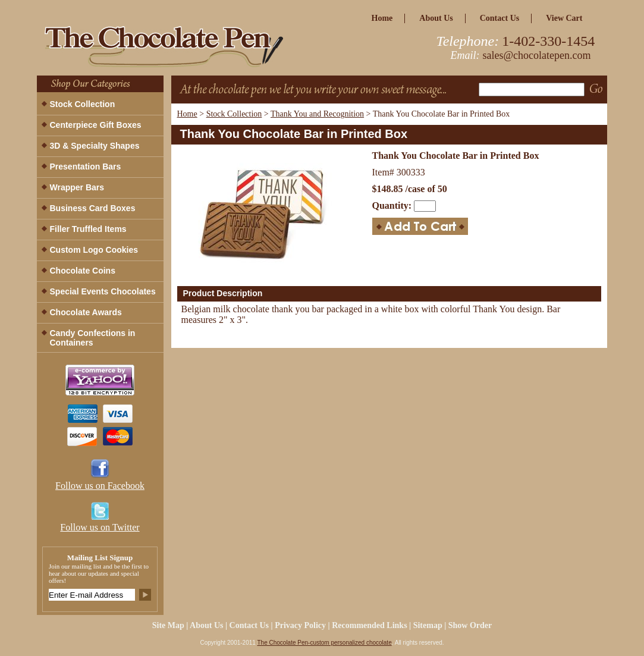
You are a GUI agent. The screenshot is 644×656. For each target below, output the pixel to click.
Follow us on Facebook (100, 486)
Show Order (470, 625)
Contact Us (500, 18)
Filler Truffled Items (88, 229)
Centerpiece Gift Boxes (96, 125)
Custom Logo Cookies (94, 250)
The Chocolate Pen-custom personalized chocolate (324, 643)
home (382, 18)
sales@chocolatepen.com (537, 55)
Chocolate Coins (83, 271)
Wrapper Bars (77, 187)
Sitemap (428, 625)
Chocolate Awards (86, 312)
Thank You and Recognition (317, 114)
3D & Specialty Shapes (95, 146)
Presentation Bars (86, 167)
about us (436, 18)
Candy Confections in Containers (93, 338)
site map (168, 625)
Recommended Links (369, 625)
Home (187, 114)
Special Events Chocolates (103, 291)
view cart (564, 18)
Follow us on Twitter (100, 527)
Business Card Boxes (93, 208)
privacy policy (300, 625)
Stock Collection (234, 114)
